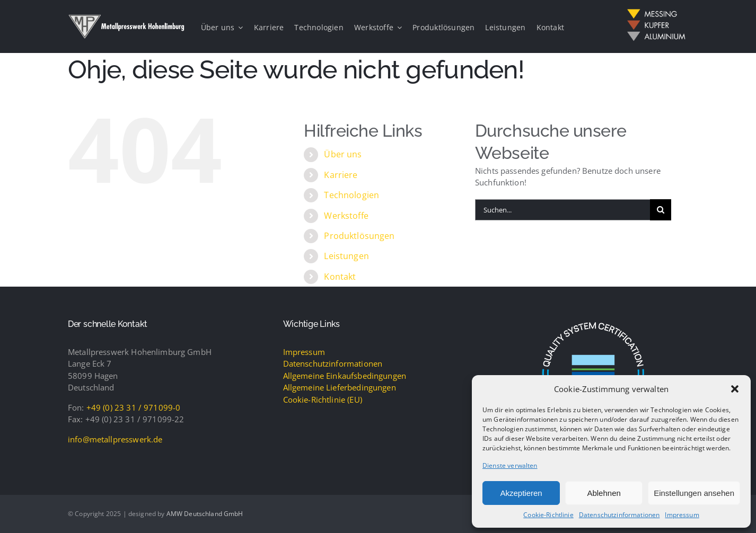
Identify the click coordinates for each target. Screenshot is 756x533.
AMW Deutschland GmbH (205, 514)
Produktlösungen (359, 236)
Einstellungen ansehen (694, 493)
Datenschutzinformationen (619, 515)
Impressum (682, 515)
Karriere (341, 175)
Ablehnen (604, 493)
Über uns (343, 154)
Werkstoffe (346, 216)
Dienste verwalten (510, 465)
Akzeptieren (521, 493)
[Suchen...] (562, 210)
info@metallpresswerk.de (115, 439)
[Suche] (661, 210)
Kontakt (340, 277)
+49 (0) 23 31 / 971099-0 (134, 407)
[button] (735, 389)
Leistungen (346, 256)
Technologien (351, 195)
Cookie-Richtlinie (548, 515)
